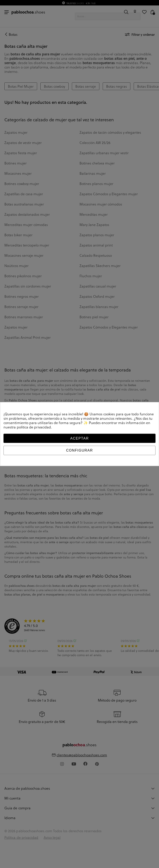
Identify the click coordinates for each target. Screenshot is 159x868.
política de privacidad (34, 427)
